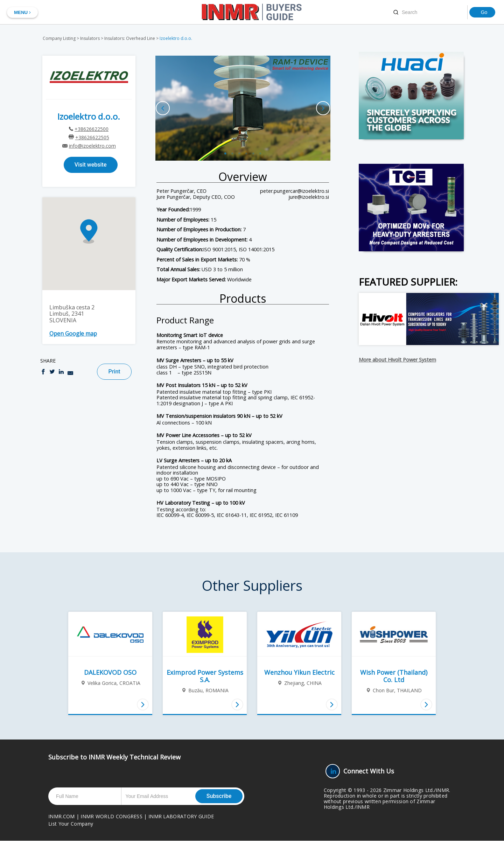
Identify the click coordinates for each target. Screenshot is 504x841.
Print (114, 372)
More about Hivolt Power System (397, 360)
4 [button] (246, 148)
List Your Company (71, 824)
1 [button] (225, 148)
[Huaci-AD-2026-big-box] (411, 96)
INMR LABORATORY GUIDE (181, 816)
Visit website (91, 165)
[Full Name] (86, 796)
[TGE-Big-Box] (411, 208)
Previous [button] (163, 108)
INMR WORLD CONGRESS (111, 816)
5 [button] (253, 148)
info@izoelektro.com (92, 146)
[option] (243, 108)
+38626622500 (92, 129)
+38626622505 (92, 137)
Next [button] (323, 108)
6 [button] (260, 148)
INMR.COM (61, 816)
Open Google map (73, 334)
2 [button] (232, 148)
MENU (22, 12)
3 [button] (239, 148)
